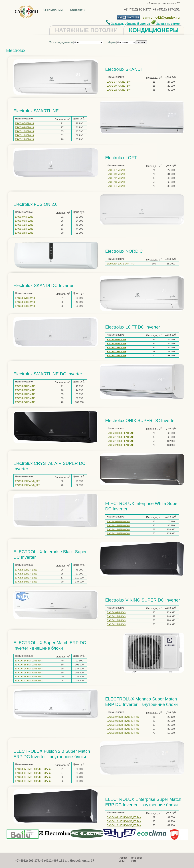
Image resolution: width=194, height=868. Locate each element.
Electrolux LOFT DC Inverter (133, 327)
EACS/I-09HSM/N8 (25, 390)
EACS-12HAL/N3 (116, 178)
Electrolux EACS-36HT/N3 (121, 264)
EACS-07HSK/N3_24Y (119, 82)
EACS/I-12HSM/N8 (25, 394)
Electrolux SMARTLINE (36, 111)
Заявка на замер (165, 24)
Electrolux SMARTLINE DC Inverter (48, 374)
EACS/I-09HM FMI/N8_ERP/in (123, 721)
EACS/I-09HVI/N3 (116, 612)
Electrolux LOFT (121, 158)
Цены (121, 861)
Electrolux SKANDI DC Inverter (44, 285)
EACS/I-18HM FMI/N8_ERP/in (123, 729)
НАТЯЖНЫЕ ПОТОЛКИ (86, 30)
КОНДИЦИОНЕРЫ (154, 30)
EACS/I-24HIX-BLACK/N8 (120, 445)
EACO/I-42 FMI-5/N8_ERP (29, 681)
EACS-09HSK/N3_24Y (119, 86)
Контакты (78, 10)
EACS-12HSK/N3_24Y (119, 90)
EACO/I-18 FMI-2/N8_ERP (29, 665)
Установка (136, 858)
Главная (123, 858)
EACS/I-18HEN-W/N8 (118, 529)
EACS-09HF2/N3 (24, 221)
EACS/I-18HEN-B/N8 (26, 578)
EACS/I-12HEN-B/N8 (26, 574)
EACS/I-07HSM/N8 (25, 386)
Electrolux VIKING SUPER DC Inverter (143, 600)
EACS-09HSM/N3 (24, 127)
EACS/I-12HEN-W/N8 (118, 525)
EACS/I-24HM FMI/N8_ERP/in (123, 733)
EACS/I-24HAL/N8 (117, 355)
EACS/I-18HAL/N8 (117, 352)
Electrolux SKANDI (123, 69)
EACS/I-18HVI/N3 (116, 620)
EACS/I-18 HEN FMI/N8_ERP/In (124, 825)
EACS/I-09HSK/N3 (25, 302)
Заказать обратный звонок (128, 24)
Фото (134, 861)
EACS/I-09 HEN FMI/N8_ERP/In (124, 817)
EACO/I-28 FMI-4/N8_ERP (29, 673)
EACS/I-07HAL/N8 (117, 340)
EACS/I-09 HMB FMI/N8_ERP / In (33, 773)
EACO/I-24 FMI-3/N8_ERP (29, 669)
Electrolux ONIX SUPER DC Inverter (141, 420)
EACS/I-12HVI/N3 (116, 616)
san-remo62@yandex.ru (161, 18)
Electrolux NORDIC (124, 251)
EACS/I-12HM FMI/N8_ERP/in (123, 725)
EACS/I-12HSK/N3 (25, 306)
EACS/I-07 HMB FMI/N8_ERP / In (33, 769)
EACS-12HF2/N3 (24, 225)
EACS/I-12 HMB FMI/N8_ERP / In (33, 777)
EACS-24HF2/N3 (24, 233)
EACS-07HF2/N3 (24, 217)
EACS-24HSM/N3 (24, 139)
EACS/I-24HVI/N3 (116, 624)
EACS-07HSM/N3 (24, 123)
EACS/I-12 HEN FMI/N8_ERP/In (124, 821)
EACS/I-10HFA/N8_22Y (28, 481)
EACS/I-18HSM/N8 (25, 398)
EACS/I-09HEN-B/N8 (26, 570)
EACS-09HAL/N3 (116, 174)
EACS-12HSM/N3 (24, 131)
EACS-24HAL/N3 (116, 186)
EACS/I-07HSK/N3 (25, 298)
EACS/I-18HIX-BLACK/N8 (120, 441)
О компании (53, 10)
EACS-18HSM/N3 (24, 135)
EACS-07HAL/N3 (116, 170)
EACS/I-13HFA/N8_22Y (28, 485)
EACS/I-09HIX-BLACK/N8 (120, 433)
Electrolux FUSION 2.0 (36, 204)
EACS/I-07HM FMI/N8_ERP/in (123, 717)
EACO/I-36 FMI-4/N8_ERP (29, 677)
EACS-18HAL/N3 (116, 182)
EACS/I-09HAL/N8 (117, 344)
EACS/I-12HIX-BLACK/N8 (120, 437)
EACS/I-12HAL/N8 (117, 348)
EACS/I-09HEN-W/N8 (118, 521)
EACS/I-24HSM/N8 (25, 402)
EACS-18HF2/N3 (24, 229)
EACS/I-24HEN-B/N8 (26, 582)
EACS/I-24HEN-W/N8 (118, 533)
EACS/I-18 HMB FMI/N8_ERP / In (33, 781)
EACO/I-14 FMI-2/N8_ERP (29, 661)
